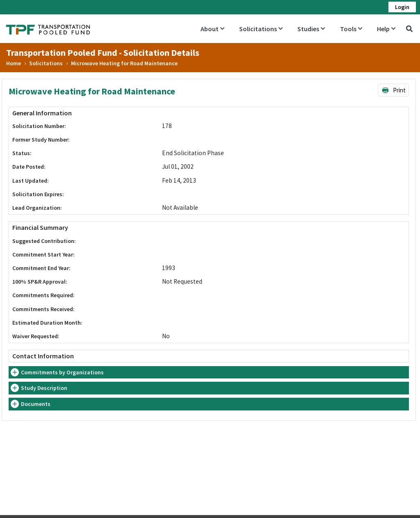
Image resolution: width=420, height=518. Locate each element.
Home (14, 63)
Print (394, 90)
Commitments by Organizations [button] (62, 372)
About (212, 29)
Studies (311, 29)
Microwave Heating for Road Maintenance (124, 63)
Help (386, 29)
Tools (351, 29)
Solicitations (261, 29)
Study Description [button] (44, 388)
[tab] (209, 372)
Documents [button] (36, 404)
